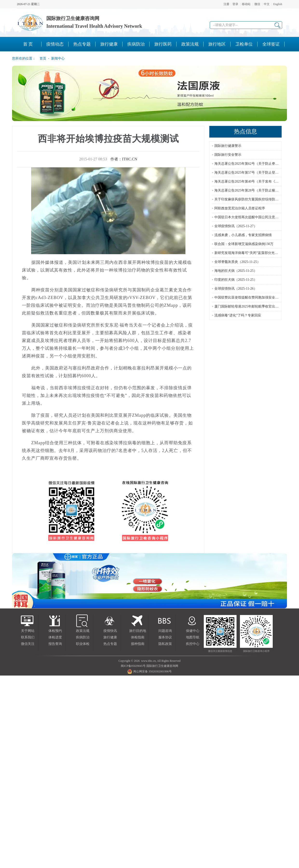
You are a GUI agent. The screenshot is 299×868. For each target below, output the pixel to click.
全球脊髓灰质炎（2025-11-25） (237, 262)
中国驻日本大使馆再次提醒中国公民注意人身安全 (251, 217)
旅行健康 (110, 637)
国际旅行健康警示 (228, 146)
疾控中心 (193, 644)
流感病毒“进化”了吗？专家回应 (238, 315)
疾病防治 (83, 637)
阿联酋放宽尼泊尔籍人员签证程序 (240, 208)
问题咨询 (165, 631)
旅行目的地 (138, 631)
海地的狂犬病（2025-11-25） (236, 271)
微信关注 (28, 644)
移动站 (246, 4)
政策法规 (83, 631)
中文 (267, 4)
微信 (257, 4)
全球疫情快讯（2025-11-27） (236, 226)
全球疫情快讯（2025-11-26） (236, 289)
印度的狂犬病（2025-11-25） (236, 280)
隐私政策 (165, 644)
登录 (235, 4)
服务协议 (165, 637)
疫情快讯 (110, 631)
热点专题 (110, 644)
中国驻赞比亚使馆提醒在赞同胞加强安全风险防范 (251, 297)
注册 (226, 4)
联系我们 (28, 637)
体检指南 (138, 637)
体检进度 (55, 637)
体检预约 (55, 631)
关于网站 (28, 631)
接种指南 (138, 644)
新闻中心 (58, 58)
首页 (41, 58)
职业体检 (83, 644)
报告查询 (55, 644)
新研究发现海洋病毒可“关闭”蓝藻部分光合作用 (250, 253)
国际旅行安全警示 (228, 155)
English (278, 4)
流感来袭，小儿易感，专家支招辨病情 (243, 235)
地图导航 (193, 637)
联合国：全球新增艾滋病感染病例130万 (244, 244)
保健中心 (193, 631)
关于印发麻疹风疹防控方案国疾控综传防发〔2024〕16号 (257, 199)
